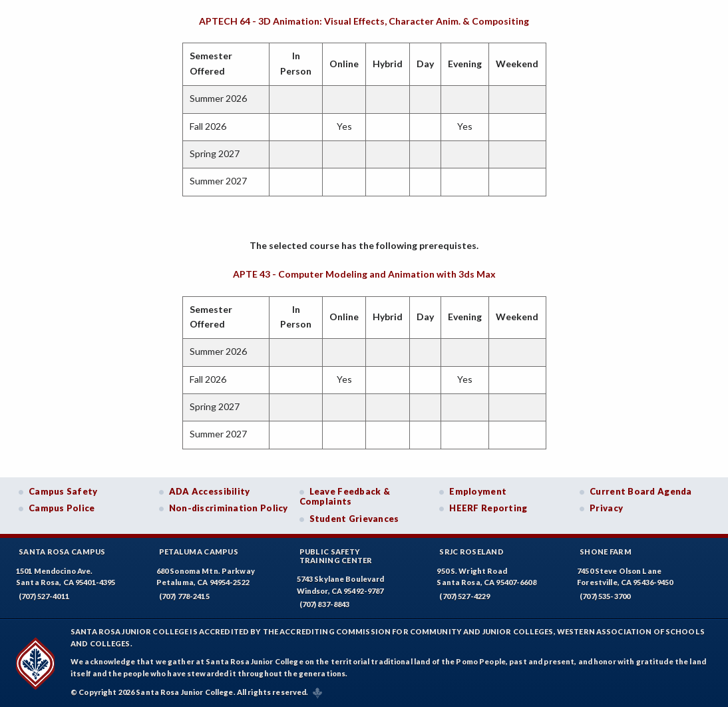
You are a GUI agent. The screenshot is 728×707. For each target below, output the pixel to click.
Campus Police (62, 508)
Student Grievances (354, 519)
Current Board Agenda (641, 491)
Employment (478, 491)
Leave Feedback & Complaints (345, 497)
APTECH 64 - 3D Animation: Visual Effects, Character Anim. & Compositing (364, 21)
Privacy (606, 508)
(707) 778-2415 (184, 596)
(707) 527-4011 (44, 596)
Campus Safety (63, 491)
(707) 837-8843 (325, 604)
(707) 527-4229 (464, 596)
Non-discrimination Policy (229, 508)
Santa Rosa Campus (62, 552)
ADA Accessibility (210, 491)
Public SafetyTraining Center (336, 556)
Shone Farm (606, 552)
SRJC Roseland (471, 552)
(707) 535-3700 (605, 596)
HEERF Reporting (488, 508)
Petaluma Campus (199, 552)
